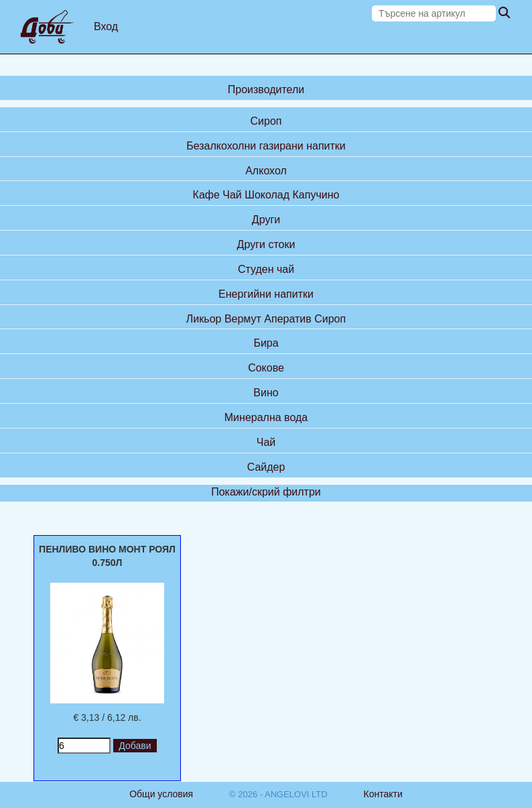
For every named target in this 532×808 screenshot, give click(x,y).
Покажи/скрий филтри (266, 492)
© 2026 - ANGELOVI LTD (278, 794)
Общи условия (161, 794)
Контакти (383, 794)
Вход (106, 26)
